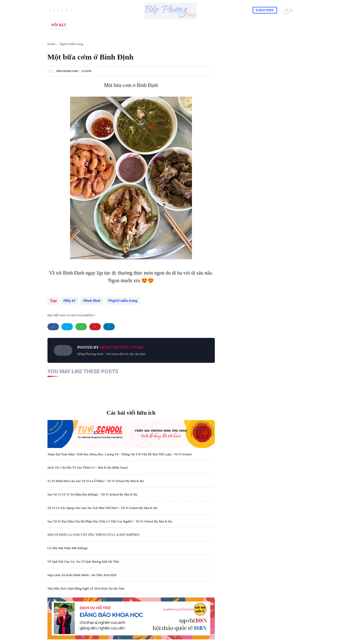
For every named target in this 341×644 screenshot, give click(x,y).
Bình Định (91, 301)
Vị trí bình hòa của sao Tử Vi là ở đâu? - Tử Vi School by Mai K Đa (96, 478)
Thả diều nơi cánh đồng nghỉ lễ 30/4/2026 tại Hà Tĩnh (86, 586)
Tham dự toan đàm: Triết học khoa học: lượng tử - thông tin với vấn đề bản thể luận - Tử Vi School (120, 452)
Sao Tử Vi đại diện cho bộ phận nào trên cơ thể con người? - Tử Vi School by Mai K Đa (110, 519)
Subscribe (265, 10)
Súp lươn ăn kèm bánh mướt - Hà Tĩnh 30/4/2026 (82, 572)
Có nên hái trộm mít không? (68, 545)
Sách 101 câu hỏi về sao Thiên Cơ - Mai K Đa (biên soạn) (88, 465)
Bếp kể (70, 301)
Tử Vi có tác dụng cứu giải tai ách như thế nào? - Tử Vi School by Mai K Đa (102, 505)
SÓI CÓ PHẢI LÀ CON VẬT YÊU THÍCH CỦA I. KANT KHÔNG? (94, 532)
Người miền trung (71, 44)
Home (52, 44)
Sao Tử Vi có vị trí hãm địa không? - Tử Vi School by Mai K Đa (92, 492)
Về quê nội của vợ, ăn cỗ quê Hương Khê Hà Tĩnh (83, 559)
